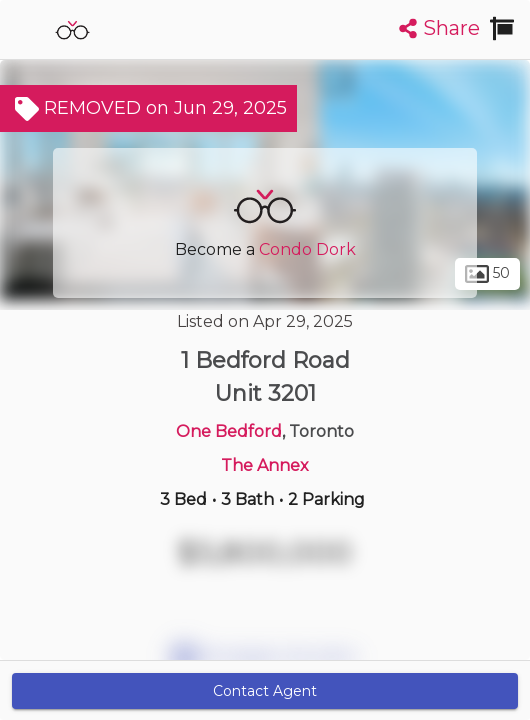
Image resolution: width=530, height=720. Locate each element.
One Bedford (229, 431)
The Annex (265, 465)
